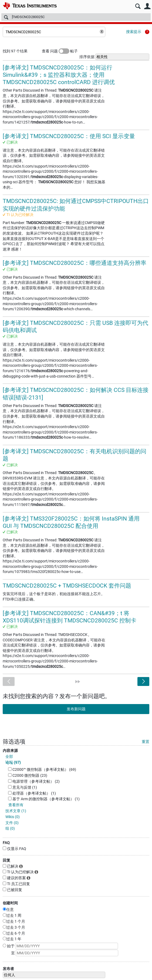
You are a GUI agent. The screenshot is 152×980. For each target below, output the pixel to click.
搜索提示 (134, 32)
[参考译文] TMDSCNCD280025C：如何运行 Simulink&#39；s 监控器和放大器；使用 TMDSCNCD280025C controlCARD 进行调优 (59, 75)
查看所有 (16, 805)
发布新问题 (76, 709)
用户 (147, 6)
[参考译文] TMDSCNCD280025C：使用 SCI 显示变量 (69, 136)
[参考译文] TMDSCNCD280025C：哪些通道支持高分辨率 (75, 263)
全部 (9, 756)
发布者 (8, 969)
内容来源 (10, 751)
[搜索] (76, 17)
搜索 (138, 6)
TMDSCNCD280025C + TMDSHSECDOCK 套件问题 (67, 586)
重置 (146, 742)
